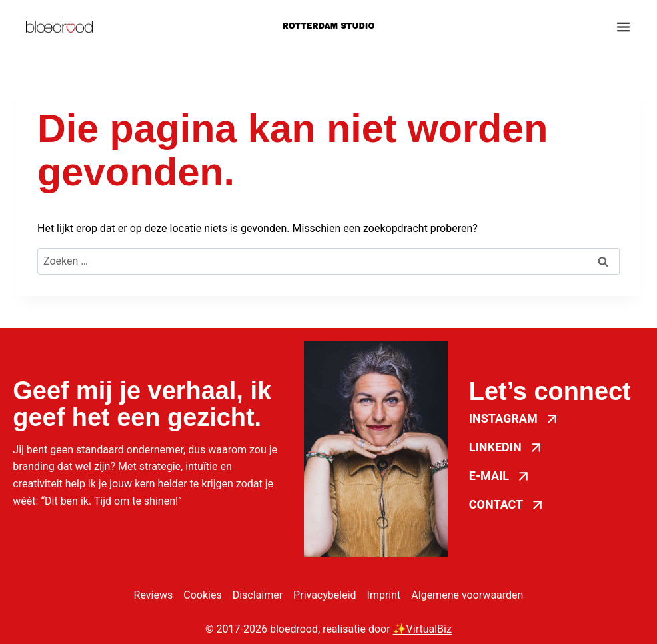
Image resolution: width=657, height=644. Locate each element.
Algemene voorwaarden (467, 595)
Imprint (384, 595)
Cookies (202, 595)
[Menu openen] (623, 27)
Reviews (154, 595)
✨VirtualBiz (422, 629)
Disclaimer (258, 595)
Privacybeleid (325, 595)
